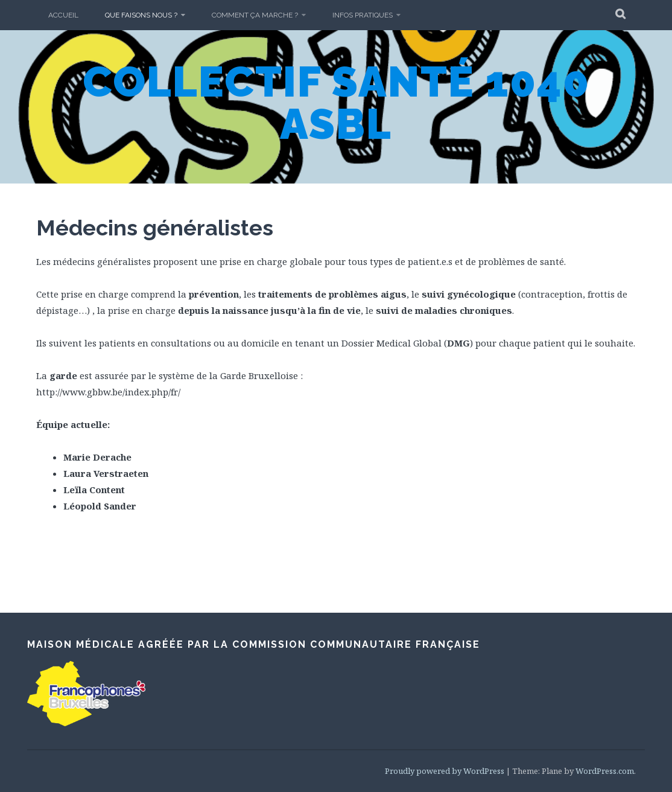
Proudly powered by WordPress (445, 771)
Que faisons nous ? (141, 15)
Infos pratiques (363, 15)
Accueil (63, 15)
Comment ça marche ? (255, 15)
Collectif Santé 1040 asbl (336, 103)
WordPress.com (605, 771)
